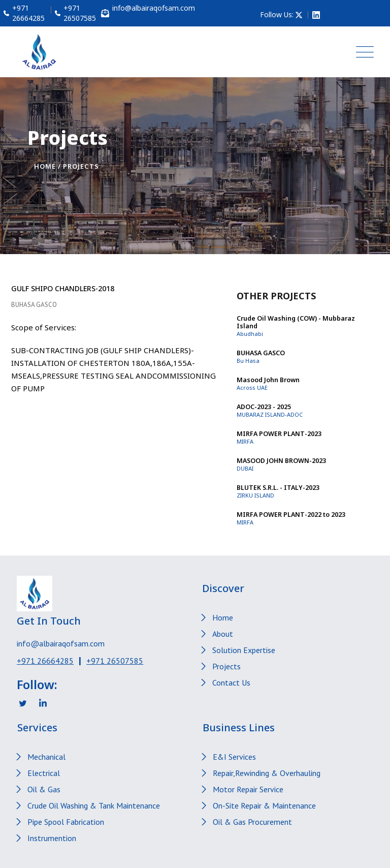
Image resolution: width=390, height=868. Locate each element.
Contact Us (231, 683)
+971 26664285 (45, 661)
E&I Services (234, 757)
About (223, 634)
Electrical (44, 773)
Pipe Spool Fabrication (66, 822)
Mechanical (46, 757)
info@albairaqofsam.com (61, 643)
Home (45, 166)
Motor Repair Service (248, 789)
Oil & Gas (44, 789)
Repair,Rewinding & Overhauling (267, 773)
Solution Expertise (244, 650)
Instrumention (52, 838)
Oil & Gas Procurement (252, 822)
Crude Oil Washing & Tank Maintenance (94, 805)
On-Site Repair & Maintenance (264, 805)
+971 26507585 (115, 661)
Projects (226, 666)
